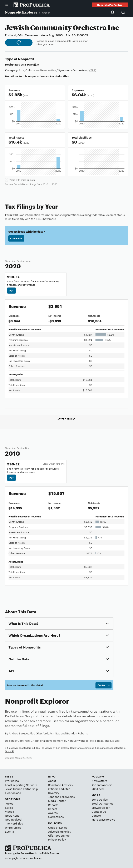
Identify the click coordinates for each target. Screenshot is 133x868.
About (52, 781)
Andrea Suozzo (18, 733)
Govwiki (9, 751)
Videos (9, 811)
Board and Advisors (60, 785)
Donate (96, 815)
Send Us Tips (100, 799)
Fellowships (67, 797)
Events (9, 831)
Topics (9, 803)
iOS (94, 785)
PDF (12, 290)
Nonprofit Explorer (21, 12)
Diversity (54, 793)
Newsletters (99, 781)
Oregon (46, 12)
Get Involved (13, 819)
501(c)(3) (33, 64)
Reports (53, 805)
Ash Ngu (55, 733)
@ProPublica (13, 827)
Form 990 (12, 215)
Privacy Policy (57, 839)
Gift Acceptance (59, 835)
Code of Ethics (58, 827)
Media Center (57, 801)
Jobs (51, 797)
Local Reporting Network (21, 785)
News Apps (12, 815)
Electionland (13, 793)
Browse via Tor (101, 807)
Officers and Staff (59, 789)
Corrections (56, 817)
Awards (53, 813)
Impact (53, 809)
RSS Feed (98, 789)
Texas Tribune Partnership (21, 789)
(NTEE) (92, 70)
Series (9, 807)
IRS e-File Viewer (43, 748)
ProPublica (12, 781)
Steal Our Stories (102, 803)
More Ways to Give (103, 819)
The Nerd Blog (14, 823)
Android (107, 785)
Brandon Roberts (77, 733)
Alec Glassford (39, 733)
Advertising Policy (60, 831)
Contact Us (16, 238)
